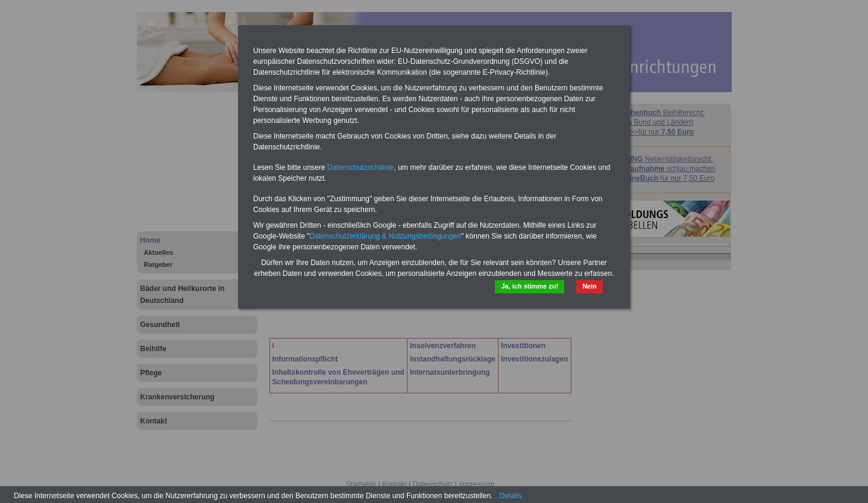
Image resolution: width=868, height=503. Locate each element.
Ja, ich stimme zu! (530, 286)
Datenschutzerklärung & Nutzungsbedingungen (385, 236)
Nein (590, 286)
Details (511, 496)
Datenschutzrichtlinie (361, 167)
